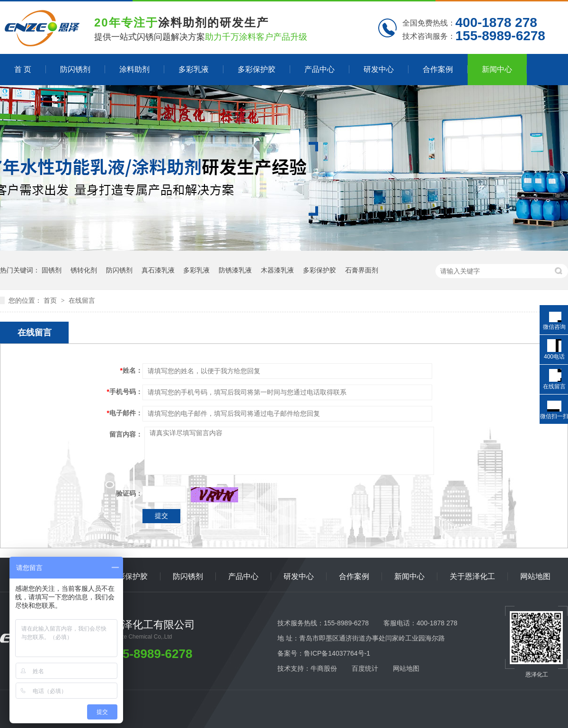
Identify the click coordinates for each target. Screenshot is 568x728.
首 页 (23, 69)
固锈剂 (52, 270)
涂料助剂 (134, 69)
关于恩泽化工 (472, 576)
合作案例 (438, 69)
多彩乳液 (194, 69)
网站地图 (535, 576)
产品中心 (319, 69)
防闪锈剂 (75, 69)
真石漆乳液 (158, 270)
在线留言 (82, 300)
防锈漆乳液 (235, 270)
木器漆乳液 (277, 270)
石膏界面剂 (362, 270)
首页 (51, 300)
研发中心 (379, 69)
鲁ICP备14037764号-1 (337, 653)
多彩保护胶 (257, 69)
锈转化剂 (84, 270)
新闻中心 (497, 69)
